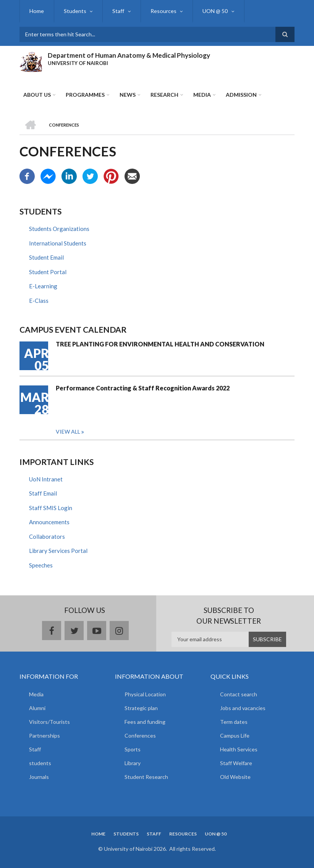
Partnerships (45, 736)
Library (133, 763)
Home (36, 11)
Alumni (37, 708)
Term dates (234, 722)
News (128, 95)
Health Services (239, 749)
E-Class (39, 301)
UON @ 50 (214, 11)
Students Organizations (59, 229)
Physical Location (145, 694)
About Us (37, 95)
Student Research (146, 777)
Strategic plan (141, 708)
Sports (133, 749)
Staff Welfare (236, 763)
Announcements (49, 522)
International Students (58, 243)
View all (68, 432)
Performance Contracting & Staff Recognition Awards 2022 (143, 388)
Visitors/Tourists (49, 722)
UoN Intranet (46, 479)
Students (74, 11)
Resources (162, 11)
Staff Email (43, 494)
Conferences (140, 736)
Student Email (46, 257)
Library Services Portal (58, 551)
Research (164, 95)
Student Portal (48, 272)
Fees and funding (145, 722)
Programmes (85, 95)
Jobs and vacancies (243, 708)
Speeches (41, 565)
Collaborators (47, 536)
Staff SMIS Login (51, 508)
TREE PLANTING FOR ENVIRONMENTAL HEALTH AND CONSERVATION (160, 344)
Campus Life (235, 736)
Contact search (239, 694)
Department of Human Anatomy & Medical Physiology (129, 55)
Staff (117, 11)
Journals (39, 777)
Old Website (235, 777)
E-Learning (43, 286)
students (40, 763)
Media (202, 95)
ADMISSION (241, 95)
